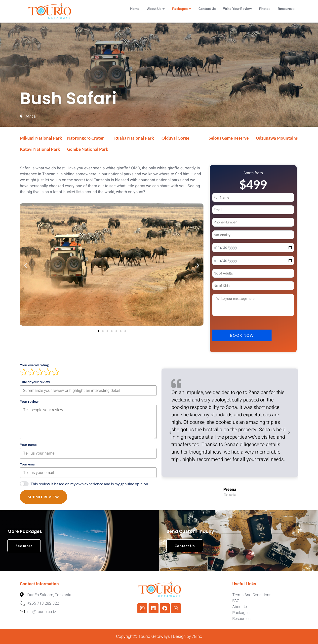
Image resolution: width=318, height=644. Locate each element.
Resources (286, 9)
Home (135, 9)
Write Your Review (237, 9)
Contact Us (207, 9)
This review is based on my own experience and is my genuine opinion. (90, 484)
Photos (265, 9)
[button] (25, 265)
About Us (156, 9)
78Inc (197, 636)
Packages (182, 9)
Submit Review (43, 497)
